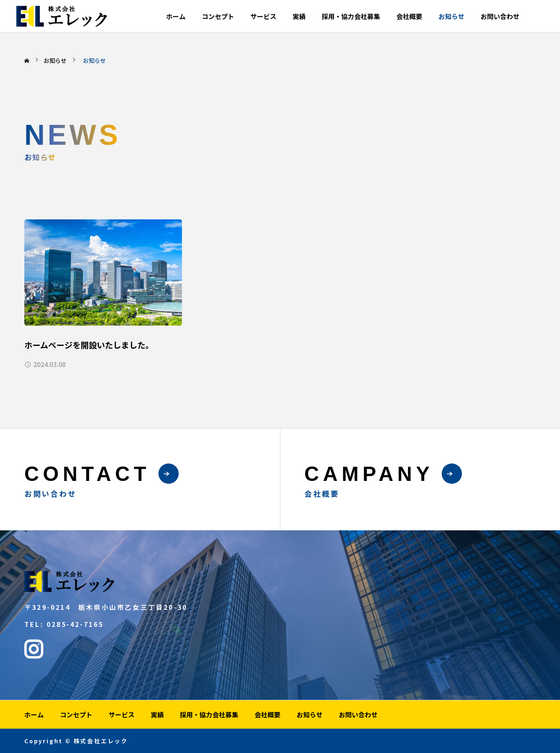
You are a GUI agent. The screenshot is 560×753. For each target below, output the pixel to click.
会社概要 (409, 16)
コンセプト (218, 16)
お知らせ (451, 16)
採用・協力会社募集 (351, 16)
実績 (299, 16)
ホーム (176, 16)
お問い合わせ (500, 16)
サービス (263, 16)
